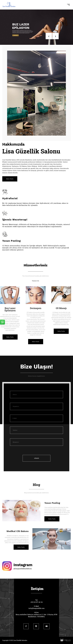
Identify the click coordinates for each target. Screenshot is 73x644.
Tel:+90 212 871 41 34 (36, 601)
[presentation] (49, 36)
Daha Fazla (10, 179)
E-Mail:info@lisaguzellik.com (36, 607)
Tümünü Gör (36, 281)
